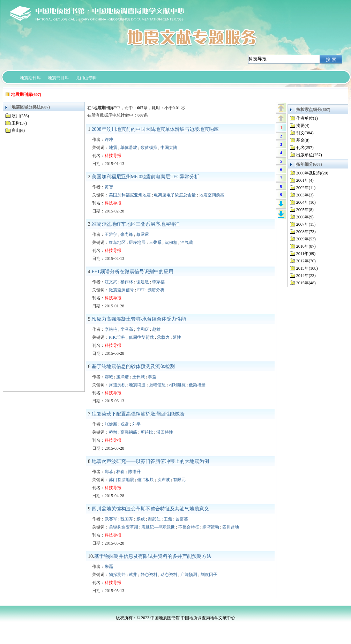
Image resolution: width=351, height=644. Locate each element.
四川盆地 (231, 527)
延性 (177, 337)
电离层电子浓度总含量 (175, 195)
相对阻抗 (177, 385)
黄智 (109, 187)
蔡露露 (143, 234)
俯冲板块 (145, 480)
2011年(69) (306, 254)
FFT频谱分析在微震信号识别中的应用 (133, 272)
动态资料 (169, 575)
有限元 (179, 480)
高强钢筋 (129, 432)
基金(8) (303, 140)
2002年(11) (306, 188)
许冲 (109, 140)
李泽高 (127, 329)
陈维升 (134, 472)
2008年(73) (306, 232)
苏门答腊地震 (121, 480)
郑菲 (109, 472)
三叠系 (155, 242)
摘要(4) (303, 126)
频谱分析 (156, 290)
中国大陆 (169, 148)
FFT (141, 290)
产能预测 (189, 575)
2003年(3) (305, 195)
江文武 (111, 282)
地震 (113, 148)
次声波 (164, 480)
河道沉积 (117, 385)
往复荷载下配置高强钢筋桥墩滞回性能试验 (138, 414)
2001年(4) (305, 180)
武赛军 (111, 519)
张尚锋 (127, 234)
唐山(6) (18, 130)
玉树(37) (19, 123)
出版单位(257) (309, 155)
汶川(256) (20, 116)
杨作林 (127, 282)
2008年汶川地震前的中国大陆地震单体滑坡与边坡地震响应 (155, 129)
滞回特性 (165, 432)
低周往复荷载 (141, 337)
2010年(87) (306, 246)
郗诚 (109, 377)
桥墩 (113, 432)
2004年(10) (306, 202)
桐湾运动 (211, 527)
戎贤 (125, 424)
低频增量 (197, 385)
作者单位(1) (307, 118)
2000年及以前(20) (312, 173)
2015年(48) (306, 283)
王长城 (139, 377)
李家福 (158, 282)
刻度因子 (209, 575)
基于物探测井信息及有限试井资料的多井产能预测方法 (153, 556)
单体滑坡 (129, 148)
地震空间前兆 (212, 195)
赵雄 (156, 329)
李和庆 (143, 329)
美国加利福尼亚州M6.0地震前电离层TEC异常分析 (145, 177)
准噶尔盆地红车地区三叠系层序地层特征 (136, 224)
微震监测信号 (121, 290)
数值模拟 (149, 148)
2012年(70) (306, 261)
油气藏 (187, 242)
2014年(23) (306, 276)
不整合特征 (189, 527)
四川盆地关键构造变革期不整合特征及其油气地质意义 (150, 509)
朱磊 (109, 567)
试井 (133, 575)
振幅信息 (157, 385)
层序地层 (137, 242)
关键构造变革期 (124, 527)
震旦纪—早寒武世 (158, 527)
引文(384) (305, 133)
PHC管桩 (117, 337)
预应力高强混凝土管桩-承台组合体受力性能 (139, 319)
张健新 (111, 424)
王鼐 (168, 519)
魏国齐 (127, 519)
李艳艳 (111, 329)
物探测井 (117, 575)
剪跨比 (147, 432)
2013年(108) (307, 268)
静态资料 (149, 575)
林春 (120, 472)
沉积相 (171, 242)
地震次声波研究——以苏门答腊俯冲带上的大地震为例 (150, 461)
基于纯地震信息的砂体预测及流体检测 (133, 366)
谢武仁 (154, 519)
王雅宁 (111, 234)
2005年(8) (305, 210)
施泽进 (122, 377)
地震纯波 (137, 385)
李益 (152, 377)
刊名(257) (305, 148)
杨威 (141, 519)
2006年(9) (305, 217)
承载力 (163, 337)
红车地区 (117, 242)
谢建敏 (143, 282)
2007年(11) (306, 224)
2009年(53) (306, 239)
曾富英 (182, 519)
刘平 (136, 424)
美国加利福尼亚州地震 (130, 195)
